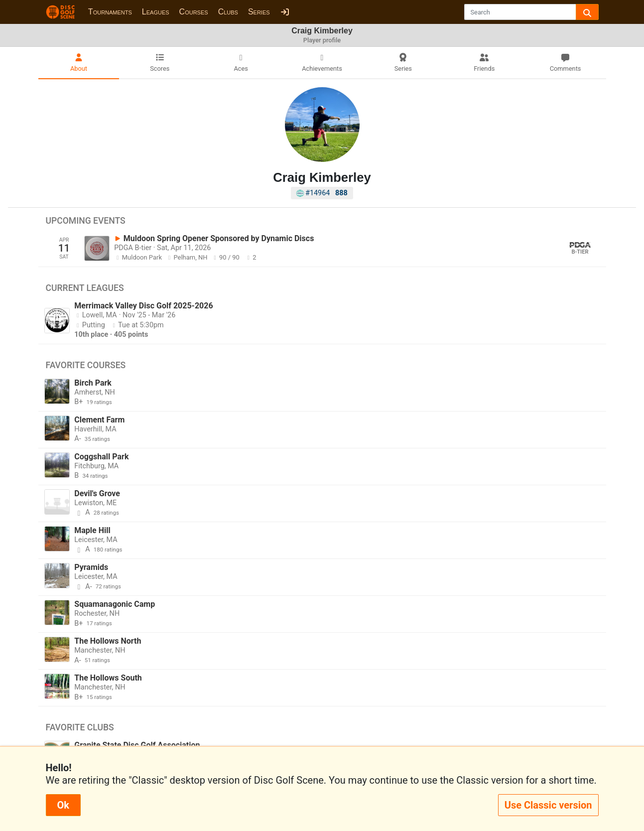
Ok (63, 805)
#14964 (322, 193)
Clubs (228, 12)
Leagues (156, 12)
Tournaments (110, 12)
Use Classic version (548, 805)
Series (259, 12)
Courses (194, 12)
